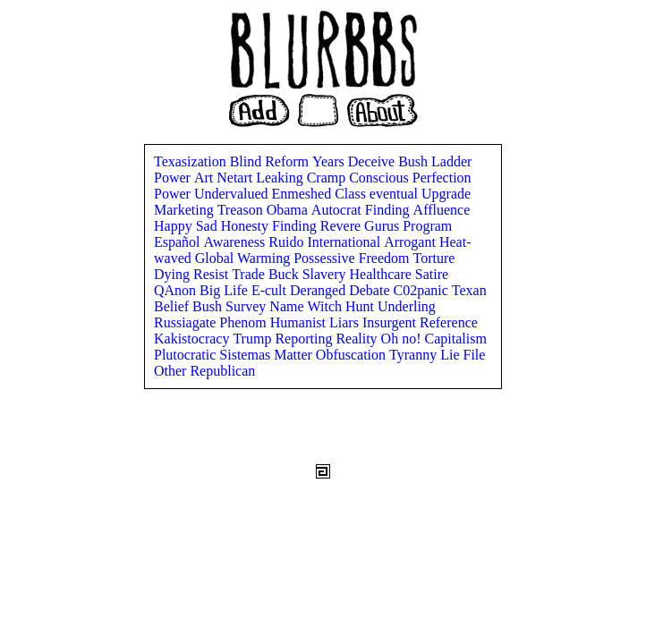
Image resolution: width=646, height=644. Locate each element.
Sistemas (246, 355)
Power (174, 178)
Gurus (383, 226)
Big (212, 290)
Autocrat (338, 210)
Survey (247, 306)
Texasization (192, 161)
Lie (451, 355)
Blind (248, 161)
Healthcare (382, 274)
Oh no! (403, 339)
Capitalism (456, 339)
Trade (250, 274)
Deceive (373, 161)
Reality (358, 339)
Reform (289, 161)
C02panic (422, 290)
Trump (254, 339)
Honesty (246, 226)
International (345, 242)
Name (288, 306)
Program (427, 226)
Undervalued (233, 194)
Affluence (442, 210)
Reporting (305, 339)
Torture (434, 258)
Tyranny (415, 355)
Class (352, 194)
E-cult (271, 290)
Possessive (326, 258)
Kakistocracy (193, 339)
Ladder (451, 161)
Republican (222, 371)
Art (205, 178)
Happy (175, 226)
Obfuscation (353, 355)
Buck (285, 274)
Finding (389, 210)
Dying (174, 274)
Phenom (244, 322)
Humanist (300, 322)
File (474, 355)
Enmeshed (304, 194)
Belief (173, 306)
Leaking (281, 178)
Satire (432, 274)
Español (179, 242)
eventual (395, 194)
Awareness (237, 242)
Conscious (381, 178)
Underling (407, 306)
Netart (236, 178)
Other (172, 371)
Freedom (386, 258)
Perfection (442, 178)
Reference (449, 322)
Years (330, 161)
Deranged (319, 290)
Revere (342, 226)
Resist (212, 274)
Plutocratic (187, 355)
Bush (415, 161)
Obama (289, 210)
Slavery (326, 274)
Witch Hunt (343, 306)
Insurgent (391, 322)
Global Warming (244, 258)
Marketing (186, 210)
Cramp (328, 178)
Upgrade (446, 194)
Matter (295, 355)
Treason (242, 210)
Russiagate (187, 322)
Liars (346, 322)
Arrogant (412, 242)
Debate (371, 290)
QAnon (177, 290)
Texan (469, 290)
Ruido (288, 242)
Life (238, 290)
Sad (208, 226)
